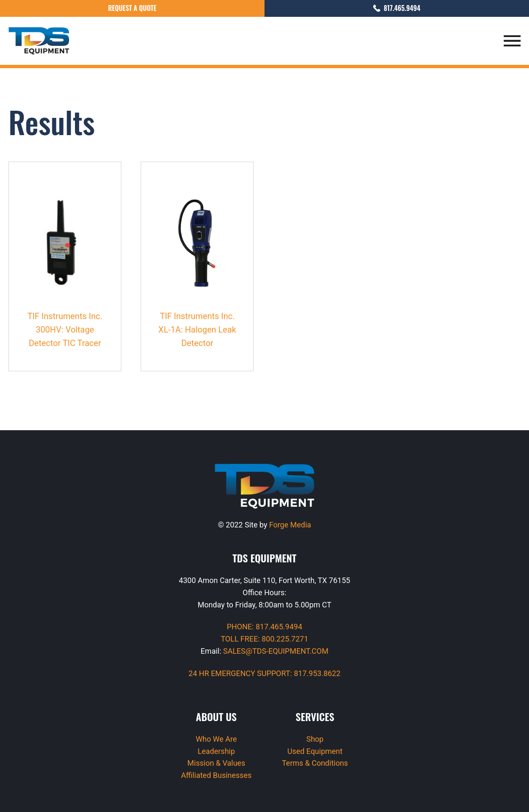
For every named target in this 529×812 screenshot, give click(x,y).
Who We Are (216, 739)
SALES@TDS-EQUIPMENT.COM (276, 651)
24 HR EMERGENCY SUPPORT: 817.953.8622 (265, 673)
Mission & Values (216, 763)
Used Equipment (315, 751)
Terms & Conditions (315, 763)
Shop (315, 739)
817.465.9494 (397, 8)
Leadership (216, 751)
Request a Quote (132, 8)
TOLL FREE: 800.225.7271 (264, 639)
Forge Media (290, 525)
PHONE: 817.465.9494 (264, 627)
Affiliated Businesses (216, 775)
